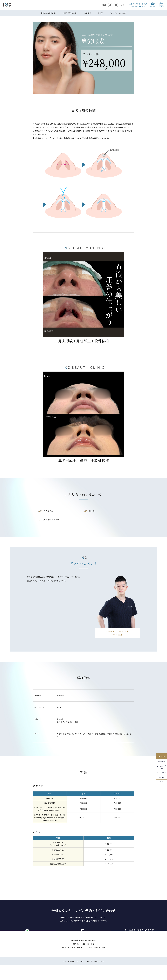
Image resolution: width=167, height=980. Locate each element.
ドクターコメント (161, 773)
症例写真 (88, 13)
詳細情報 (161, 777)
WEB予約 (161, 5)
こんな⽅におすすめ (161, 767)
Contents (161, 756)
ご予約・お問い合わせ (83, 938)
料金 (161, 782)
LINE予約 (153, 5)
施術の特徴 (161, 761)
